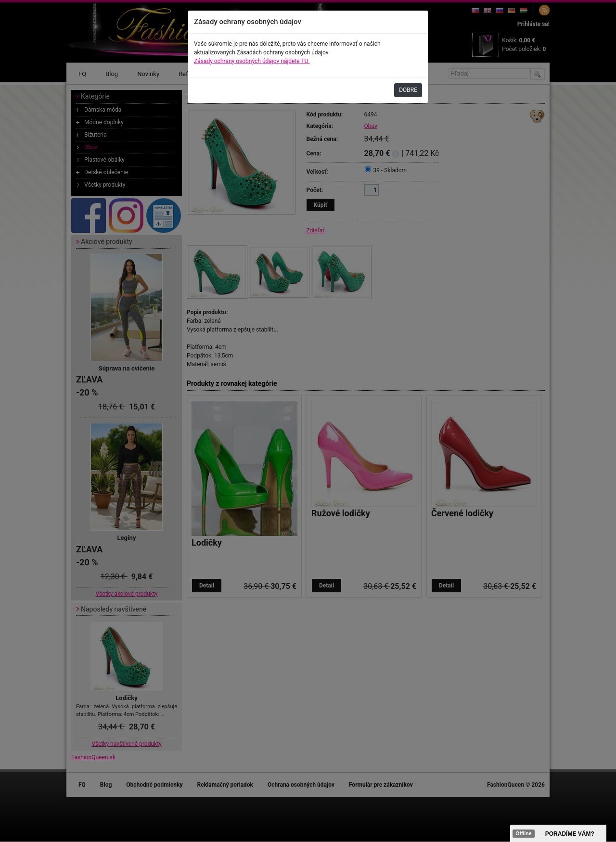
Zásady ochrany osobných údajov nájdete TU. (252, 61)
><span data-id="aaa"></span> (558, 833)
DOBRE (408, 90)
